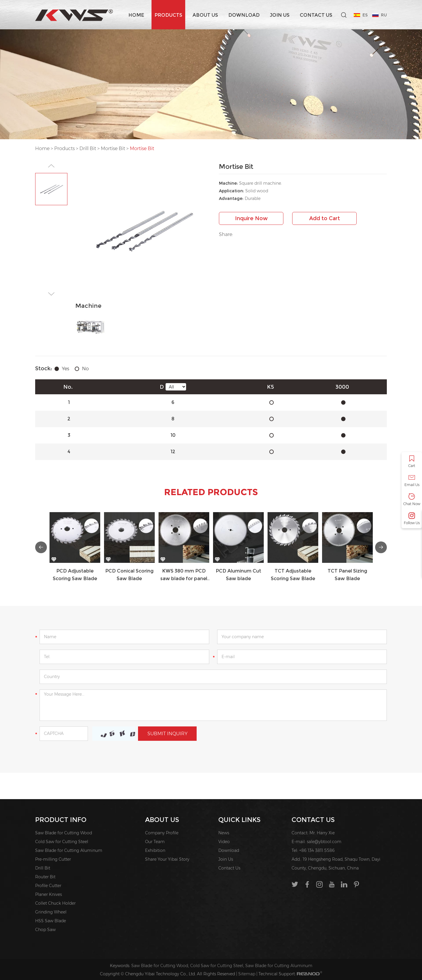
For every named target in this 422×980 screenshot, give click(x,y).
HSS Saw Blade (51, 921)
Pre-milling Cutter (53, 859)
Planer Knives (49, 894)
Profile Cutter (48, 886)
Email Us (412, 481)
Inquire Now (251, 218)
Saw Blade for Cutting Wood (64, 833)
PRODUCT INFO (61, 820)
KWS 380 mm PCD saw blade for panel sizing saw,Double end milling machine (184, 575)
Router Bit (45, 877)
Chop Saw (45, 930)
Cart (412, 462)
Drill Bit (88, 148)
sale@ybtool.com (324, 842)
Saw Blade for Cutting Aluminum (69, 850)
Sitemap (247, 974)
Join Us (280, 15)
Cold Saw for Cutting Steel (62, 842)
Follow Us (412, 519)
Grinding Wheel (51, 912)
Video (224, 842)
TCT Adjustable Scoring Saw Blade (293, 575)
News (224, 833)
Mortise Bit (113, 148)
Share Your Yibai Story (167, 859)
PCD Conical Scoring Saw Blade (129, 575)
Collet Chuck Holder (55, 903)
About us (205, 15)
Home (136, 15)
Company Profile (162, 833)
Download (244, 15)
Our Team (155, 842)
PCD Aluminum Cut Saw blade (238, 575)
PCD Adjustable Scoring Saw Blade (75, 575)
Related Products (211, 492)
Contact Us (316, 15)
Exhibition (155, 850)
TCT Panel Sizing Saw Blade (347, 575)
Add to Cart (325, 218)
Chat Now (412, 500)
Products (168, 15)
